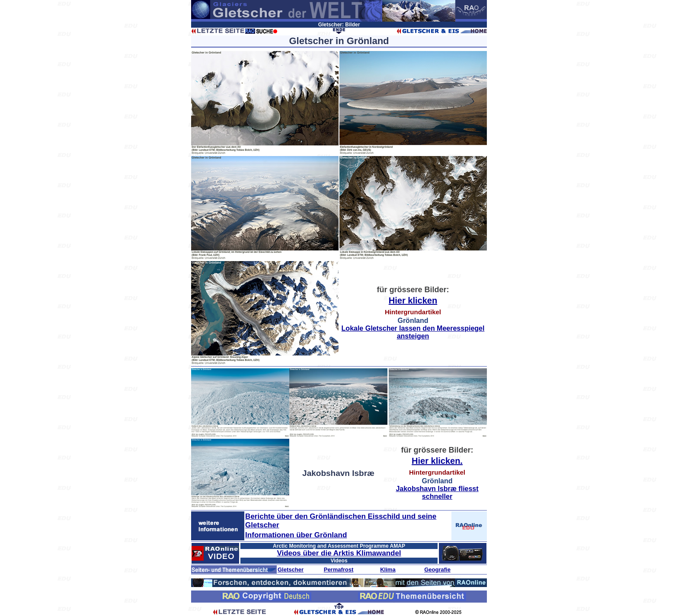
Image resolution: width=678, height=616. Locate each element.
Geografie (437, 570)
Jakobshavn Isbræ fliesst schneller (437, 493)
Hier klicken (413, 300)
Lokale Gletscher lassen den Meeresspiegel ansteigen (413, 332)
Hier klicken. (437, 461)
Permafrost (339, 570)
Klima (388, 570)
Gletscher (291, 570)
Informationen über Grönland (296, 535)
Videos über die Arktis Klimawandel (339, 553)
